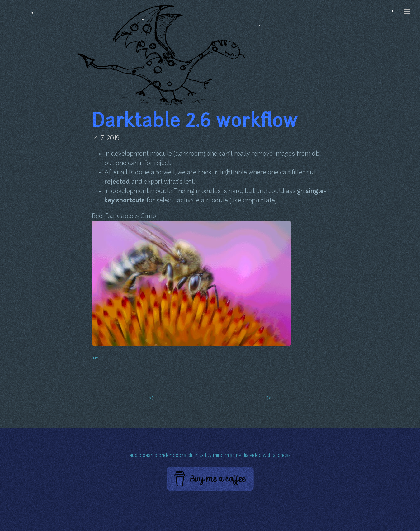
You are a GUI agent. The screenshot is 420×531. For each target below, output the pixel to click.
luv (95, 358)
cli (190, 456)
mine (218, 456)
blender (163, 456)
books (179, 456)
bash (148, 456)
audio (135, 456)
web (267, 456)
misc (230, 456)
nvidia (242, 456)
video (256, 456)
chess (284, 456)
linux (199, 456)
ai (275, 456)
